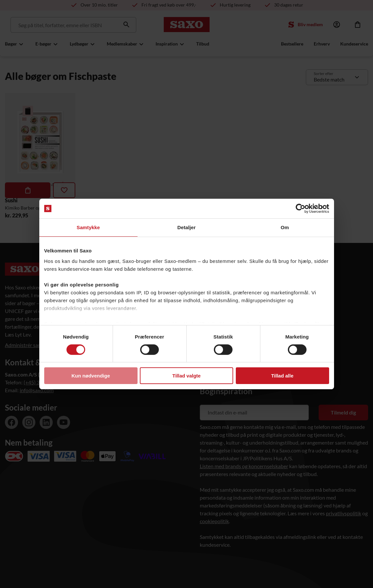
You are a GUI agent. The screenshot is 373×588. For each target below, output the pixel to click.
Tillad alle (282, 376)
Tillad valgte (186, 376)
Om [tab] (285, 227)
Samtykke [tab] (88, 227)
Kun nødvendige (91, 376)
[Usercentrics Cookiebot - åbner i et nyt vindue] (300, 209)
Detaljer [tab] (187, 227)
